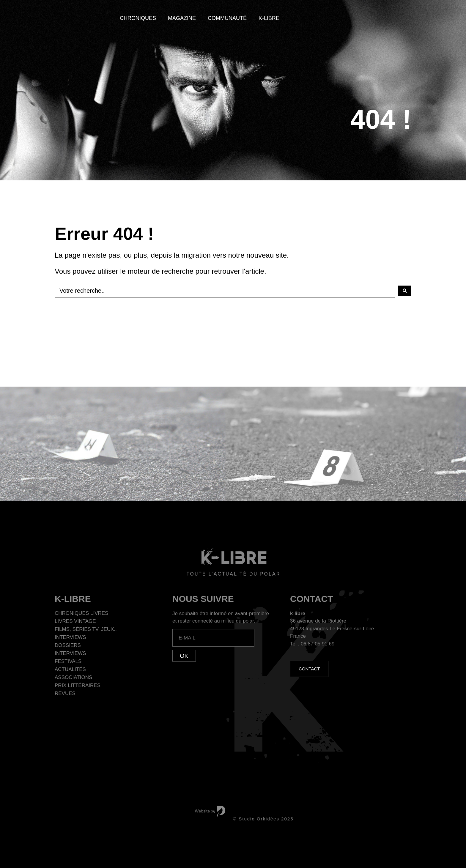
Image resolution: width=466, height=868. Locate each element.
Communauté (227, 18)
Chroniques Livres (81, 613)
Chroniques (138, 18)
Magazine (182, 18)
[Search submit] (405, 291)
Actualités (70, 669)
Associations (73, 677)
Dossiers (68, 645)
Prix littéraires (78, 685)
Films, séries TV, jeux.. (86, 629)
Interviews (70, 637)
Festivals (68, 661)
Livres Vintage (75, 621)
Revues (65, 693)
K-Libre (269, 18)
